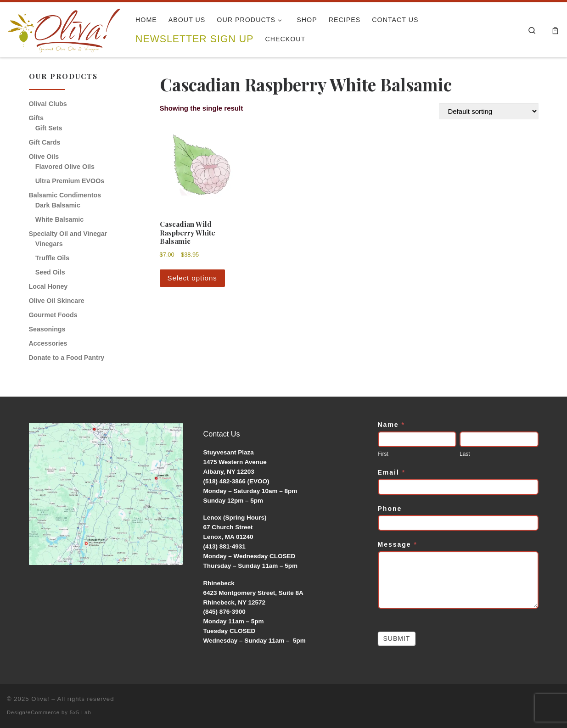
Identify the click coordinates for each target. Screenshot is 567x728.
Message (398, 544)
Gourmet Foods (53, 315)
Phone (390, 509)
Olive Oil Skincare (57, 301)
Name (391, 425)
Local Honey (48, 286)
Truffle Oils (52, 258)
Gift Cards (45, 142)
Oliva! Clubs (48, 104)
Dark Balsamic (58, 205)
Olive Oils (44, 157)
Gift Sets (49, 128)
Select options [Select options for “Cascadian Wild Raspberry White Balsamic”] (192, 278)
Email (392, 472)
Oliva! (40, 699)
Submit (397, 638)
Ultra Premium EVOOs (70, 181)
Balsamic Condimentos (65, 195)
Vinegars (49, 244)
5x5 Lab (81, 712)
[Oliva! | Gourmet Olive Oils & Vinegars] (64, 27)
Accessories (48, 343)
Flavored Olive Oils (65, 167)
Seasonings (47, 329)
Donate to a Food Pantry (67, 358)
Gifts (36, 118)
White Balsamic (59, 219)
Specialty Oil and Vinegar (68, 234)
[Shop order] (489, 111)
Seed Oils (50, 272)
